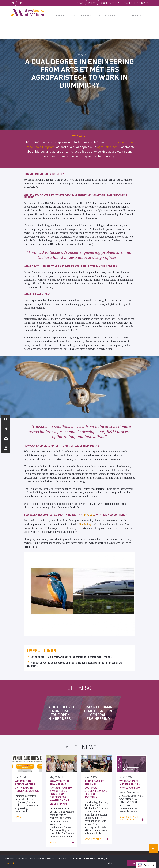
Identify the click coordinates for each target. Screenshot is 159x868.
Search (6, 419)
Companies (122, 14)
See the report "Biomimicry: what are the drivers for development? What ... (71, 615)
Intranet (126, 3)
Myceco (89, 474)
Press (92, 3)
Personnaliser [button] (10, 863)
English (15, 3)
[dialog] (79, 861)
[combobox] (146, 865)
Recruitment (108, 3)
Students (143, 3)
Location (6, 439)
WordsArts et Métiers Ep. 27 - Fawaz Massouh (130, 743)
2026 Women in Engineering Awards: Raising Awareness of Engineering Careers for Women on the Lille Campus (61, 751)
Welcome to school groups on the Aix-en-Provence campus (27, 745)
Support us (6, 448)
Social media (6, 429)
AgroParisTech (107, 106)
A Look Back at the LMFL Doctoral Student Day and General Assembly (96, 748)
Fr (26, 3)
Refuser (110, 863)
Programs (80, 14)
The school (59, 14)
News (80, 3)
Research (101, 14)
